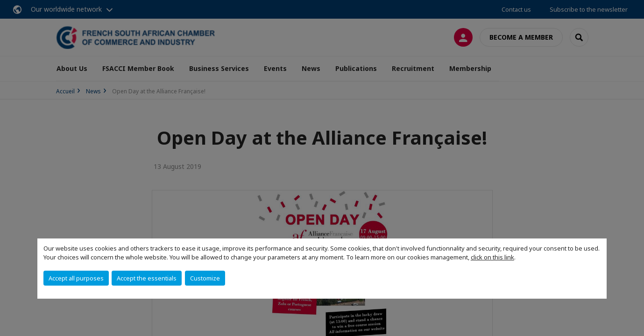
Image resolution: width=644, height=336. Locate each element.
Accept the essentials (147, 278)
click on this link (492, 257)
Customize (205, 278)
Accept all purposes (76, 278)
